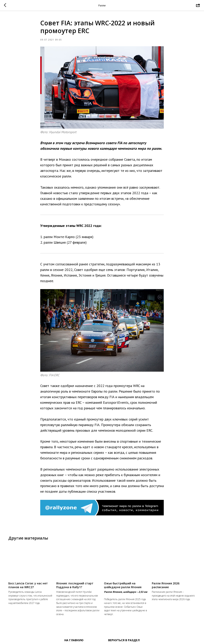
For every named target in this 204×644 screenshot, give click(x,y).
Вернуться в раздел (124, 640)
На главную (74, 640)
